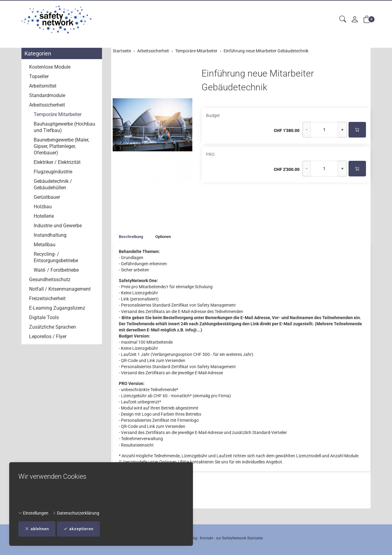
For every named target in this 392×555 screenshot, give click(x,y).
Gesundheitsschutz (50, 279)
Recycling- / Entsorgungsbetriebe (56, 257)
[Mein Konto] (355, 20)
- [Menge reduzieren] (307, 130)
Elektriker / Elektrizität (57, 162)
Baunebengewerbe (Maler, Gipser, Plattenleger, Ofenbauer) (61, 146)
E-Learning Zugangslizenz (57, 308)
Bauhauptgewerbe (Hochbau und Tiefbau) (64, 127)
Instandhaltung (50, 235)
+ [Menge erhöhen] (342, 130)
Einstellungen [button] (33, 513)
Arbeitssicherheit (47, 105)
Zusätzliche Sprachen (53, 327)
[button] (343, 19)
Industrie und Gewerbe (58, 226)
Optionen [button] (167, 237)
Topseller (39, 76)
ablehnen (38, 529)
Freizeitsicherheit (47, 298)
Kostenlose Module (50, 67)
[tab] (129, 237)
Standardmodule (47, 95)
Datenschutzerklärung (76, 513)
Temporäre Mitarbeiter (58, 114)
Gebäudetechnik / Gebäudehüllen (53, 184)
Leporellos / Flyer (48, 336)
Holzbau (43, 207)
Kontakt (207, 538)
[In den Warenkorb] (357, 130)
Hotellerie (44, 216)
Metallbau (45, 245)
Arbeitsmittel (43, 86)
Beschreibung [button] (132, 237)
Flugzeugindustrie (53, 172)
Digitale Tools (44, 317)
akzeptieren (83, 529)
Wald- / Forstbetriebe (56, 270)
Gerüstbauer (47, 197)
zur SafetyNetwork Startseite (239, 538)
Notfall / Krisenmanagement (60, 289)
